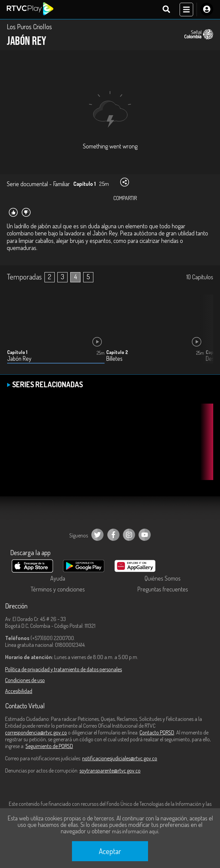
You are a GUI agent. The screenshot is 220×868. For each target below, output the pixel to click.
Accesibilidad (19, 691)
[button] (205, 334)
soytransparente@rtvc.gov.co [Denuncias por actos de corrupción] (110, 770)
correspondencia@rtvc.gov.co (36, 732)
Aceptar (110, 851)
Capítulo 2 (117, 352)
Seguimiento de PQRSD (49, 746)
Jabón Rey (19, 359)
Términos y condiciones (58, 589)
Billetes (114, 359)
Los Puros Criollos (29, 26)
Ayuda (58, 578)
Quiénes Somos (163, 578)
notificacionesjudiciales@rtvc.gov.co (120, 758)
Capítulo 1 (17, 352)
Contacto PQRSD (157, 732)
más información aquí (135, 831)
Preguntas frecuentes (163, 589)
